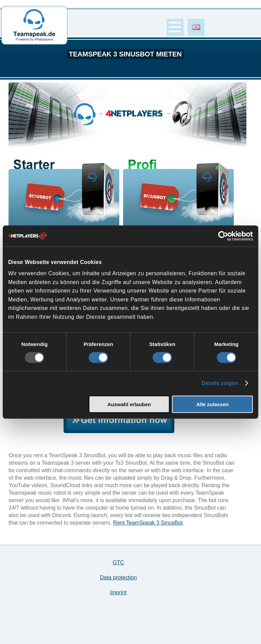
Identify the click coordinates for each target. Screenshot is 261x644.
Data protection (118, 577)
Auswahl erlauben (129, 404)
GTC (118, 563)
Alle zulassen (213, 404)
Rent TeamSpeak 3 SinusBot (148, 523)
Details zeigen (220, 383)
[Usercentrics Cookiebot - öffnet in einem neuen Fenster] (223, 236)
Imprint (118, 592)
